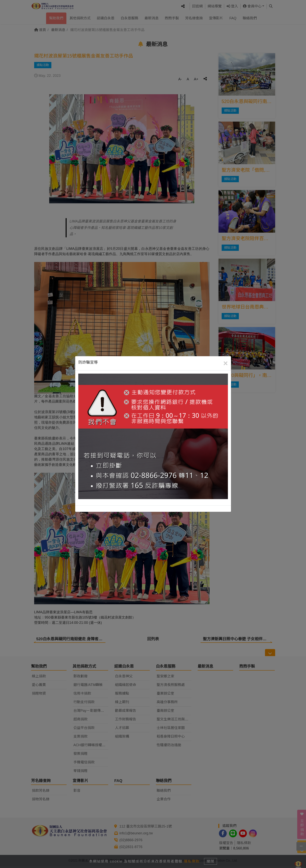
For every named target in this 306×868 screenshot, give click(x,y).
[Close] (225, 363)
